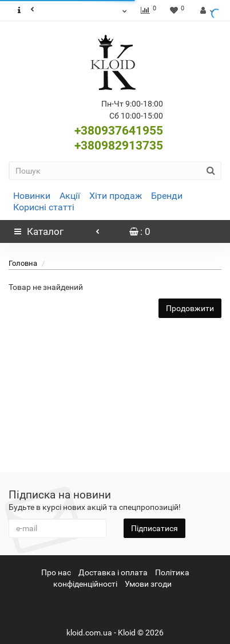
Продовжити (190, 308)
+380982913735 (119, 146)
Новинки (32, 196)
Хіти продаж (116, 196)
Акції (70, 196)
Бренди (167, 196)
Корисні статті (44, 207)
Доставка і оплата (113, 572)
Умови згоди (148, 584)
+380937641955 (119, 131)
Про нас (56, 572)
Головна (23, 263)
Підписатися (154, 528)
